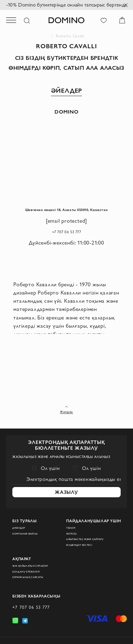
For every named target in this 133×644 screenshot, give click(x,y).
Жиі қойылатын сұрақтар (37, 557)
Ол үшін (50, 443)
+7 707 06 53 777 (66, 244)
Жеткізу (74, 521)
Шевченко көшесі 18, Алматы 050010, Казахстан (67, 215)
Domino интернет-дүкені (49, 36)
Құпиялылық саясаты (34, 571)
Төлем (72, 514)
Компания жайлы (30, 521)
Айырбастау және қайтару (93, 528)
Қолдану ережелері (31, 564)
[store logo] (66, 20)
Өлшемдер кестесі (84, 535)
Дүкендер (21, 514)
